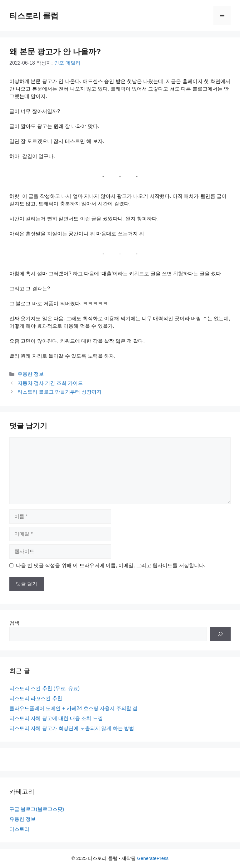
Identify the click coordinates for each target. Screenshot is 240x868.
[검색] (220, 634)
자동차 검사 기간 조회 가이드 (50, 383)
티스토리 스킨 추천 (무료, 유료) (45, 688)
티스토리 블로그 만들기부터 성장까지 (60, 392)
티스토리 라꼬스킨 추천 (36, 698)
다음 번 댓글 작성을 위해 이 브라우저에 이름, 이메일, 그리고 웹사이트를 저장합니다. (111, 565)
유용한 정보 (31, 374)
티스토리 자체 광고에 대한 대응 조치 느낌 (56, 718)
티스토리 (19, 829)
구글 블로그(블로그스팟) (37, 809)
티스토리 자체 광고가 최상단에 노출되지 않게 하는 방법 (72, 728)
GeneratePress (153, 858)
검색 (14, 623)
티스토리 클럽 (34, 16)
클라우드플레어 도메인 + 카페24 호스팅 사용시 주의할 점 (73, 708)
